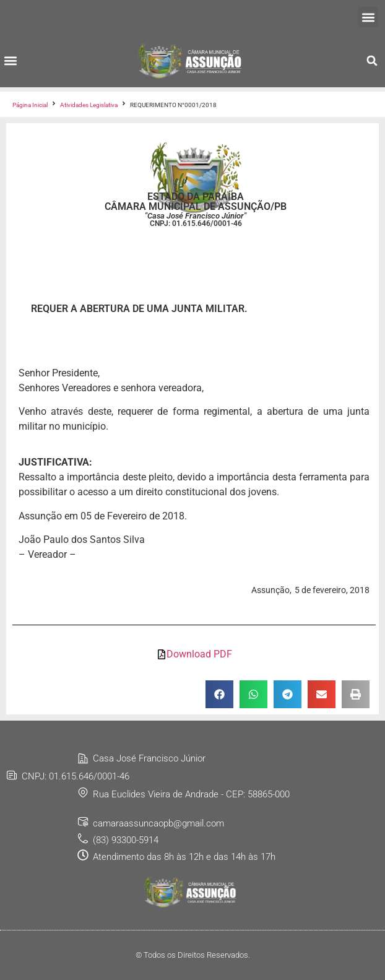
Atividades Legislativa (89, 105)
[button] (368, 17)
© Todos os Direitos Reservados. (193, 955)
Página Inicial (30, 105)
